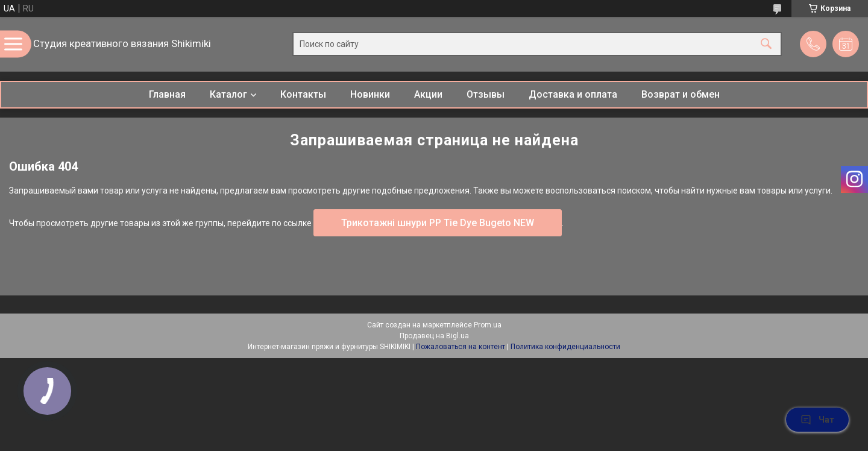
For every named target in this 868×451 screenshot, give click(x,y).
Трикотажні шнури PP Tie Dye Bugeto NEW (438, 223)
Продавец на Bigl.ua (434, 336)
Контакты (303, 94)
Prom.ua (488, 325)
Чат (817, 420)
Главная (167, 94)
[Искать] (766, 44)
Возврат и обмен (681, 94)
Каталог (228, 94)
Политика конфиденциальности (565, 347)
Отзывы (486, 94)
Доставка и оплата (573, 94)
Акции (428, 94)
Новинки (370, 94)
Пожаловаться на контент (461, 347)
